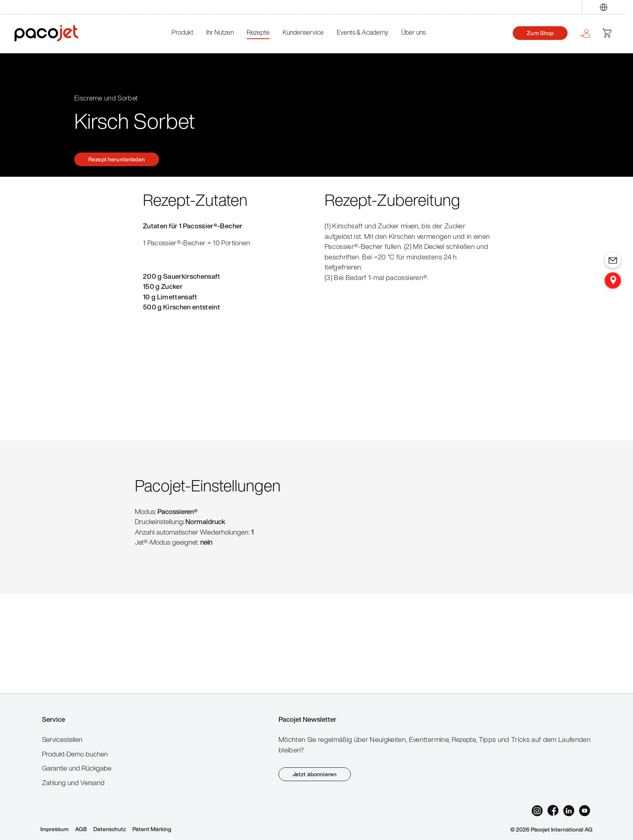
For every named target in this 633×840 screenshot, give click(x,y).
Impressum (54, 829)
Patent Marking (152, 829)
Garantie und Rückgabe (77, 768)
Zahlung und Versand (73, 783)
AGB (81, 829)
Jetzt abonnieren (315, 774)
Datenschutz (110, 829)
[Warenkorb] (611, 33)
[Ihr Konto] (584, 33)
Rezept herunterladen (117, 159)
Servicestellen (62, 739)
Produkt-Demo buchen (75, 754)
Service (53, 719)
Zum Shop (540, 33)
